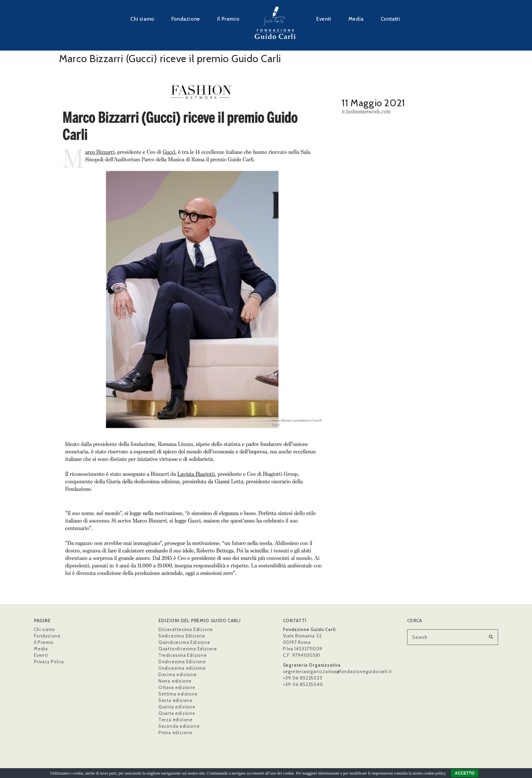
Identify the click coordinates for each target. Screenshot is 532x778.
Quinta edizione (177, 707)
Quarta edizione (177, 713)
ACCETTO (465, 773)
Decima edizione (178, 674)
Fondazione (186, 19)
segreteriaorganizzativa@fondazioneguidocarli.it (338, 671)
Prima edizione (175, 733)
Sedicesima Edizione (182, 636)
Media (356, 19)
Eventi (324, 19)
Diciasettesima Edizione (186, 629)
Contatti (391, 19)
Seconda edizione (179, 726)
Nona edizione (175, 681)
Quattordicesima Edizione (188, 649)
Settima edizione (178, 694)
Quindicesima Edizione (184, 642)
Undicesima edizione (182, 668)
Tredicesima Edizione (183, 655)
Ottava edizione (177, 687)
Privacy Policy (49, 662)
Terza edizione (176, 720)
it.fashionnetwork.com (366, 112)
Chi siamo (142, 19)
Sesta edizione (176, 700)
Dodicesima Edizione (182, 662)
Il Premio (228, 19)
